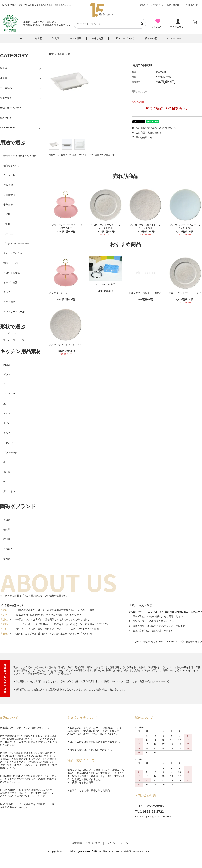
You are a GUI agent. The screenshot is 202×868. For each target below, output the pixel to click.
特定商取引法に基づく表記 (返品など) (154, 128)
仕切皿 (7, 214)
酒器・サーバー (12, 263)
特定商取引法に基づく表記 (86, 843)
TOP (51, 54)
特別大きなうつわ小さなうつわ (20, 156)
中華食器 (8, 205)
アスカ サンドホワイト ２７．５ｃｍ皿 (106, 226)
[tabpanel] (87, 81)
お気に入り (140, 92)
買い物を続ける (142, 137)
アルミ (7, 413)
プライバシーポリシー (119, 843)
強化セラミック (12, 166)
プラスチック (10, 452)
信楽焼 (7, 529)
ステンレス (9, 443)
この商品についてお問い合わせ (167, 108)
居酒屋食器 (9, 195)
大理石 (7, 423)
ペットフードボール (14, 312)
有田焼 (7, 539)
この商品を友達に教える (147, 133)
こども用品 (9, 302)
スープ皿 (8, 234)
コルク (7, 433)
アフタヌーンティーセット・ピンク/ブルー (66, 226)
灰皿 (70, 54)
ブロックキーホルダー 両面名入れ (145, 293)
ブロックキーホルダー (106, 284)
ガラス (7, 374)
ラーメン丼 (9, 175)
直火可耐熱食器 (12, 273)
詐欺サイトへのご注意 (150, 5)
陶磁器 (7, 365)
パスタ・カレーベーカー (16, 243)
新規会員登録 (173, 5)
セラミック (9, 394)
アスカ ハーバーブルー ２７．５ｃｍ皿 (185, 226)
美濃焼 (7, 520)
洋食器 (61, 54)
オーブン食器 (10, 282)
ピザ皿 (7, 224)
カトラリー (9, 292)
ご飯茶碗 (8, 185)
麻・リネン (9, 491)
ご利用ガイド (192, 5)
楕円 (24, 340)
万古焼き (8, 549)
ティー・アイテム (13, 253)
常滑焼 (7, 559)
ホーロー (8, 472)
